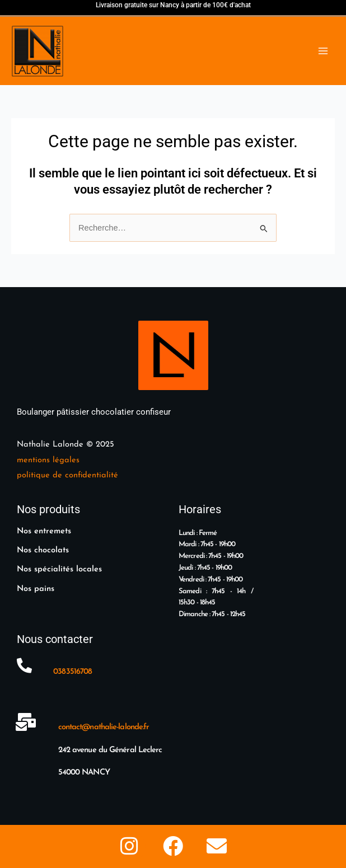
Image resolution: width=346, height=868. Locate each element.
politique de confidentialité (67, 475)
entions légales (52, 460)
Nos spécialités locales (59, 569)
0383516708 (73, 672)
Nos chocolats (43, 550)
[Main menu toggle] (323, 51)
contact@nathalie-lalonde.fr (104, 727)
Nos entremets (44, 531)
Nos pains (36, 589)
